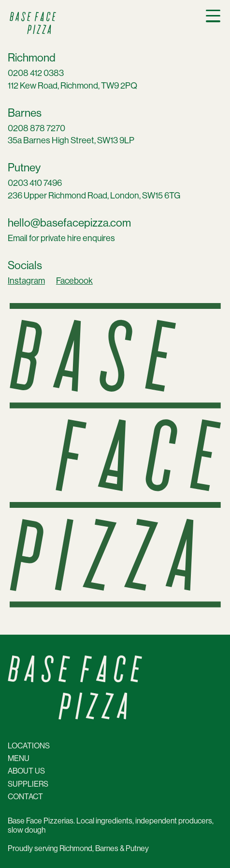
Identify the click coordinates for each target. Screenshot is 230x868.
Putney (24, 168)
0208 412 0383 (36, 73)
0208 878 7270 (36, 128)
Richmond (32, 58)
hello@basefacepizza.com (69, 223)
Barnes (25, 113)
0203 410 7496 (35, 183)
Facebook (74, 281)
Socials (25, 266)
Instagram (26, 281)
